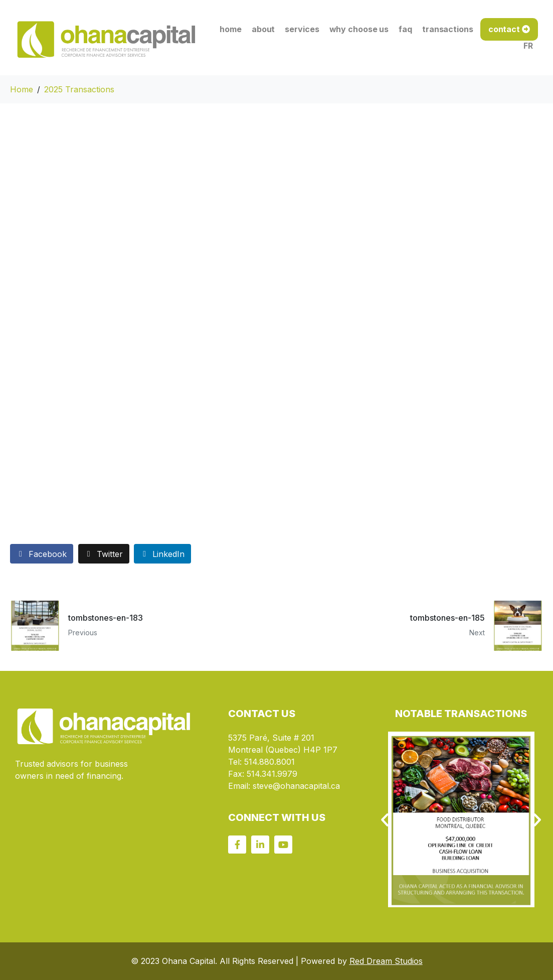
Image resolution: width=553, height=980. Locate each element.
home (231, 29)
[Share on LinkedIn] (162, 554)
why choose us (359, 29)
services (302, 29)
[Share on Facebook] (42, 554)
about (263, 29)
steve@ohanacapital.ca (296, 786)
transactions (448, 29)
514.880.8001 (269, 762)
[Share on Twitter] (104, 554)
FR (528, 46)
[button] (385, 819)
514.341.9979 (272, 774)
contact (504, 29)
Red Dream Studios (386, 961)
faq (405, 29)
